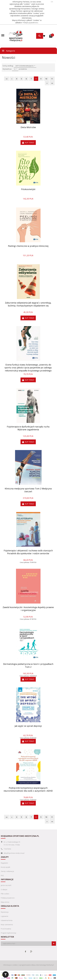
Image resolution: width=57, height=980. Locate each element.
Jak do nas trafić (6, 885)
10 (46, 79)
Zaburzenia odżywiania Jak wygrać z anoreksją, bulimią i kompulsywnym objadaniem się (28, 304)
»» (52, 83)
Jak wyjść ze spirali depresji (28, 726)
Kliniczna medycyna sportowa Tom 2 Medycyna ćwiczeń (28, 490)
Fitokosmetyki (28, 189)
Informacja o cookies (10, 965)
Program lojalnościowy (8, 933)
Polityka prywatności (30, 23)
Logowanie (5, 916)
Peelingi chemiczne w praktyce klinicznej (28, 246)
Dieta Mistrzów (28, 127)
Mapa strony (5, 902)
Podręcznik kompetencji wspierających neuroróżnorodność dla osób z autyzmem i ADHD (28, 789)
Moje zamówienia (7, 925)
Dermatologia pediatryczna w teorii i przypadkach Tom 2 (28, 665)
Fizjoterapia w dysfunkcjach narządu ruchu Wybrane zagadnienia (28, 428)
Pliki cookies (5, 894)
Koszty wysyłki (5, 867)
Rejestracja (5, 912)
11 (52, 79)
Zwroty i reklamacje (7, 871)
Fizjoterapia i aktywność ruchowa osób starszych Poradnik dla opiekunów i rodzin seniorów (28, 552)
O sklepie (4, 890)
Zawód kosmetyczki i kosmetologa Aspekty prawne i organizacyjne (28, 609)
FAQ (2, 875)
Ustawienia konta (7, 920)
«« (7, 79)
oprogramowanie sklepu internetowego (33, 965)
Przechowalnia (6, 929)
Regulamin (4, 863)
